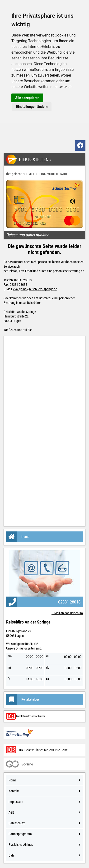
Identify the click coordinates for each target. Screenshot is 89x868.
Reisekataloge (23, 699)
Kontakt (44, 791)
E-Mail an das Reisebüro (67, 613)
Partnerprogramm (44, 834)
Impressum (44, 802)
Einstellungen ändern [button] (32, 107)
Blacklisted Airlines (44, 845)
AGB (44, 812)
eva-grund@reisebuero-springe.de (35, 289)
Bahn (44, 855)
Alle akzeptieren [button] (27, 98)
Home (18, 537)
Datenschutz (44, 823)
